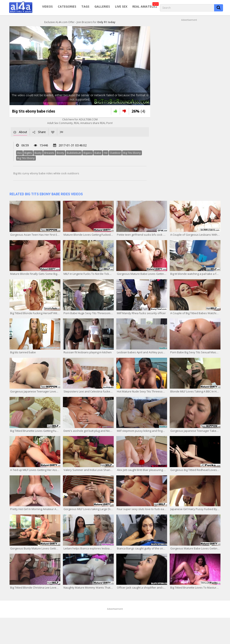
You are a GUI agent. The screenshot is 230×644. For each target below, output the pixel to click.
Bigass (88, 153)
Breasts (49, 153)
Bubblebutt (74, 153)
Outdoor (115, 153)
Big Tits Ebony (132, 153)
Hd (106, 153)
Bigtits (28, 153)
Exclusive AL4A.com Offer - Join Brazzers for (80, 22)
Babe (98, 153)
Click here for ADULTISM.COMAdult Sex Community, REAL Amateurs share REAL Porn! (80, 121)
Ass (19, 153)
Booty (60, 153)
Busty (38, 153)
